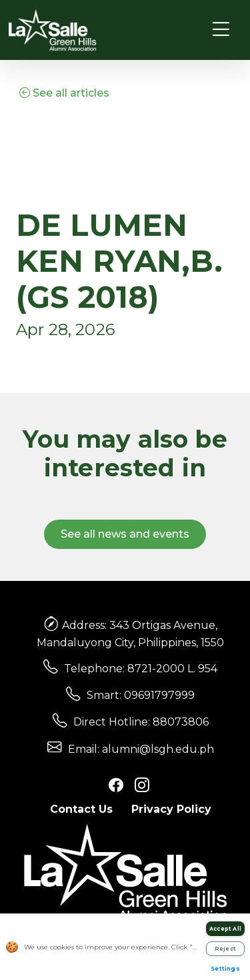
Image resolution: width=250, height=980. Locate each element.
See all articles (64, 93)
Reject (225, 949)
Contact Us (81, 809)
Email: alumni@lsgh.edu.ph (141, 749)
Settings (225, 969)
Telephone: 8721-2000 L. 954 (141, 669)
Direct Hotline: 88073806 (141, 722)
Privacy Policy (171, 809)
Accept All (225, 929)
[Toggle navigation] (221, 30)
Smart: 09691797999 (141, 695)
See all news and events (125, 534)
